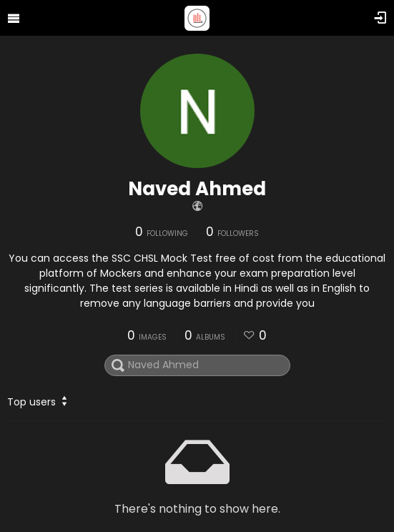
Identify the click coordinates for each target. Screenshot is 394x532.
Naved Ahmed (197, 189)
